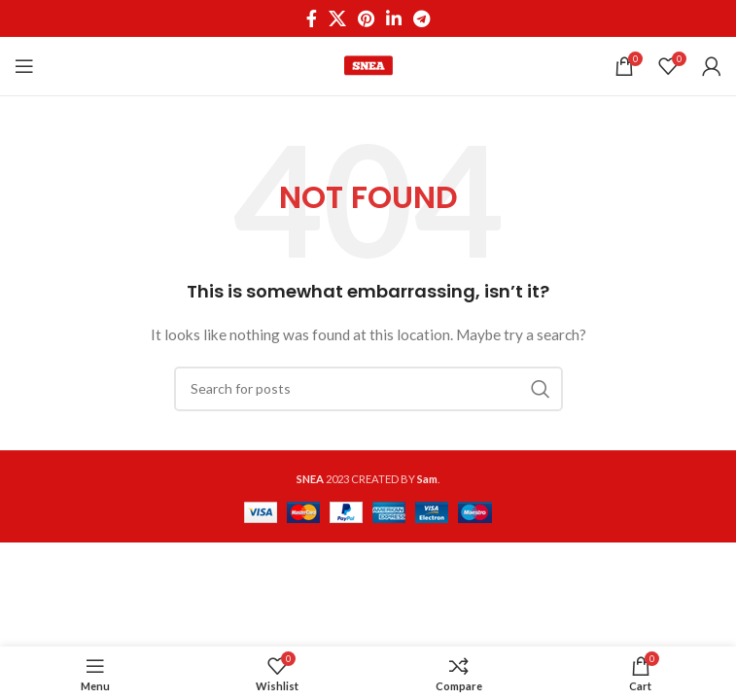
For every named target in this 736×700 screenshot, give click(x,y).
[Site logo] (368, 65)
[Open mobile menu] (24, 66)
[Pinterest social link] (366, 18)
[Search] (368, 389)
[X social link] (337, 18)
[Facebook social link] (312, 18)
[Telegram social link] (421, 18)
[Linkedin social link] (394, 18)
